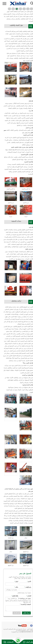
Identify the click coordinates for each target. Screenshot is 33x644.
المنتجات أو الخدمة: (24, 604)
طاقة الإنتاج (13, 596)
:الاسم (27, 581)
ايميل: (15, 581)
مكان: (15, 587)
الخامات (27, 596)
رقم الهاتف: (26, 587)
